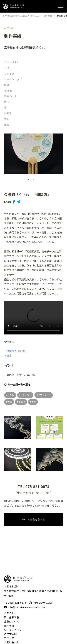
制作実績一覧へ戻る (19, 385)
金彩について (12, 622)
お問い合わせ (12, 642)
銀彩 (7, 125)
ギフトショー (44, 395)
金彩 (7, 119)
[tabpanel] (34, 154)
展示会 (8, 102)
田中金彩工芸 (12, 618)
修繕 (7, 85)
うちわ (11, 395)
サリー (8, 68)
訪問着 (8, 113)
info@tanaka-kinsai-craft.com (26, 607)
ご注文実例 (10, 634)
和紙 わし (9, 91)
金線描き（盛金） (17, 351)
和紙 (10, 402)
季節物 (22, 402)
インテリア (26, 395)
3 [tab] (39, 179)
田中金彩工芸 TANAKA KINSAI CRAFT (13, 6)
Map (10, 596)
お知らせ (9, 613)
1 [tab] (28, 179)
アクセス (9, 638)
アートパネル (12, 63)
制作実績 (9, 626)
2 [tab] (34, 179)
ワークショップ (13, 80)
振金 (9, 356)
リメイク (9, 74)
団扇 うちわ (11, 96)
